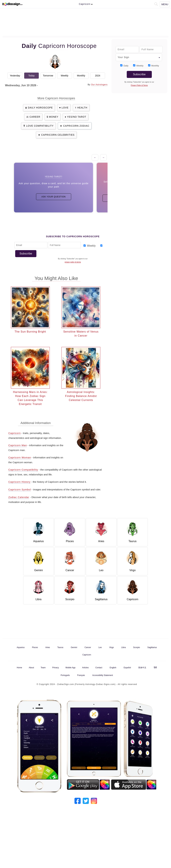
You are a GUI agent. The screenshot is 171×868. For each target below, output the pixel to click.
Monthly (81, 76)
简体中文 (142, 668)
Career (35, 117)
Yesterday (15, 76)
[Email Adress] (31, 245)
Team (43, 668)
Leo (100, 647)
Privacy (56, 668)
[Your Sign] (139, 57)
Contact (99, 668)
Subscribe (26, 254)
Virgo (112, 647)
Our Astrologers (99, 85)
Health (82, 108)
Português (65, 675)
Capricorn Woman (20, 457)
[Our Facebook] (78, 800)
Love (65, 108)
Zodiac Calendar (19, 497)
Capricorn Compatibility (23, 470)
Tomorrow (48, 76)
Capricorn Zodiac (76, 126)
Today (31, 76)
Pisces (35, 647)
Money (54, 117)
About (31, 668)
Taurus (60, 647)
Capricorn (15, 433)
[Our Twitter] (86, 800)
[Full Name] (64, 245)
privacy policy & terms (73, 262)
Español (127, 668)
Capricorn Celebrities (58, 135)
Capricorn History (19, 482)
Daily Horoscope (40, 108)
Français (81, 675)
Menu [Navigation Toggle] (165, 4)
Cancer (88, 647)
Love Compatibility (40, 126)
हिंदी (155, 668)
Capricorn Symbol (20, 489)
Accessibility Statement (103, 675)
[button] (156, 4)
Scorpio (137, 647)
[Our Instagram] (94, 800)
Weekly (65, 76)
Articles (85, 668)
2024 (98, 76)
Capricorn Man (18, 445)
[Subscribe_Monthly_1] (101, 246)
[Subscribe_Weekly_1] (85, 246)
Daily (126, 66)
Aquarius (21, 647)
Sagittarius (152, 647)
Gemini (74, 647)
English (113, 668)
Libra (123, 647)
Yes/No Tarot (77, 117)
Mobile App (70, 668)
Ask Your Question (54, 197)
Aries (48, 647)
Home (19, 668)
